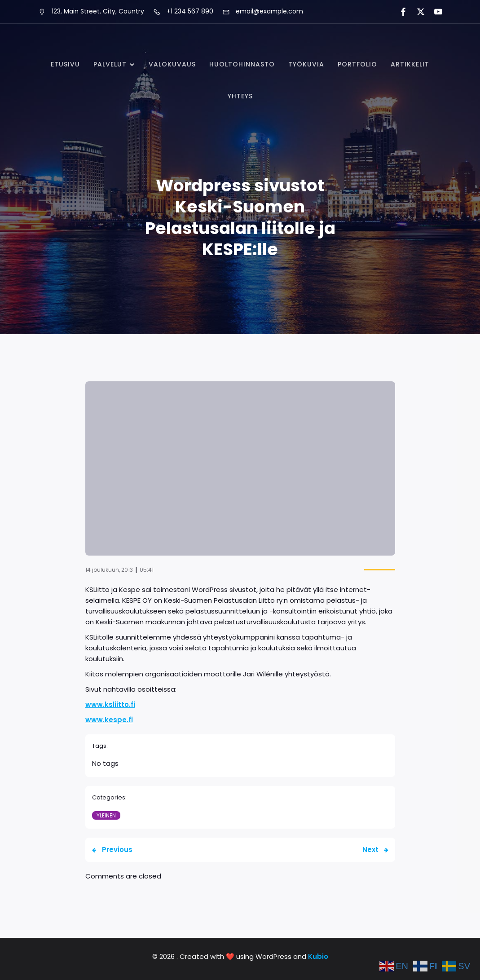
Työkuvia (306, 64)
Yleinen (106, 815)
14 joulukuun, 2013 (109, 570)
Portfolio (357, 64)
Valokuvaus (172, 64)
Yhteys (240, 96)
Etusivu (65, 64)
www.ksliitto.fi (110, 704)
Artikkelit (410, 64)
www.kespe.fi (109, 720)
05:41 (147, 570)
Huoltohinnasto (242, 64)
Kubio (318, 956)
